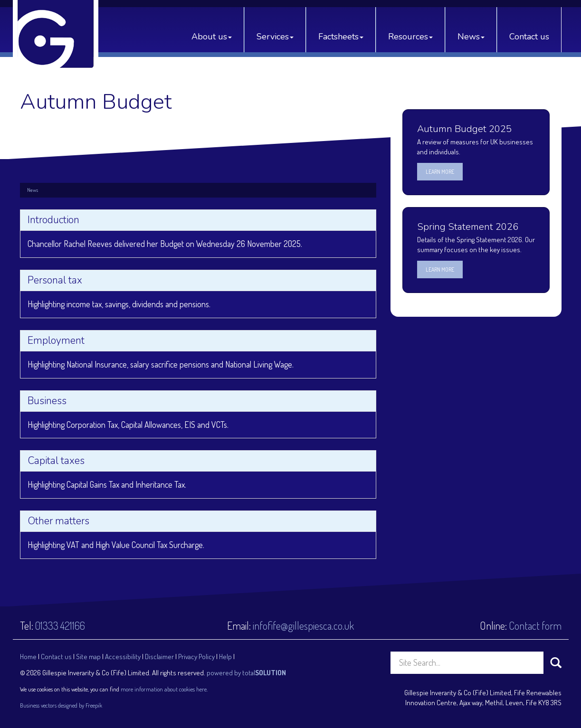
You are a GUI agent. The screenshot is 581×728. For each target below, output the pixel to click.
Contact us (529, 37)
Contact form (535, 625)
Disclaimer (159, 657)
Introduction (53, 220)
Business (47, 401)
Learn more (440, 172)
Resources (410, 37)
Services (275, 37)
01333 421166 (60, 625)
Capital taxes (56, 461)
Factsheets (341, 37)
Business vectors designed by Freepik (61, 705)
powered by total (246, 673)
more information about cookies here (164, 689)
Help (225, 657)
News (471, 37)
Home (28, 657)
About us (212, 37)
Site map (88, 657)
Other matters (58, 521)
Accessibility (123, 657)
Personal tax (55, 280)
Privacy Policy (196, 657)
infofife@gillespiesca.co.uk (303, 625)
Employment (56, 340)
